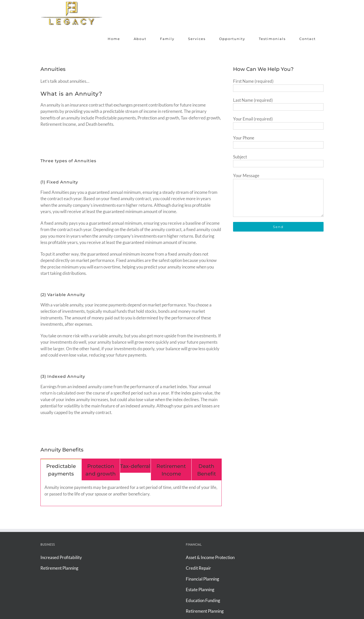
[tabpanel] (131, 493)
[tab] (61, 470)
